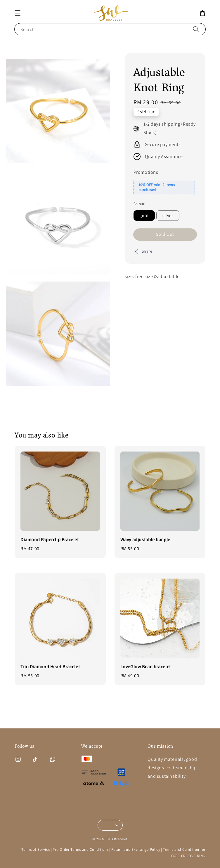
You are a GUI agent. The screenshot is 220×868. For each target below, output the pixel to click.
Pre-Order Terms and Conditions (80, 849)
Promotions (146, 172)
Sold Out (165, 234)
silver (168, 216)
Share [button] (143, 251)
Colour (139, 204)
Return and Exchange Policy (136, 849)
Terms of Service (36, 849)
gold (144, 216)
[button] (18, 13)
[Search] (196, 29)
